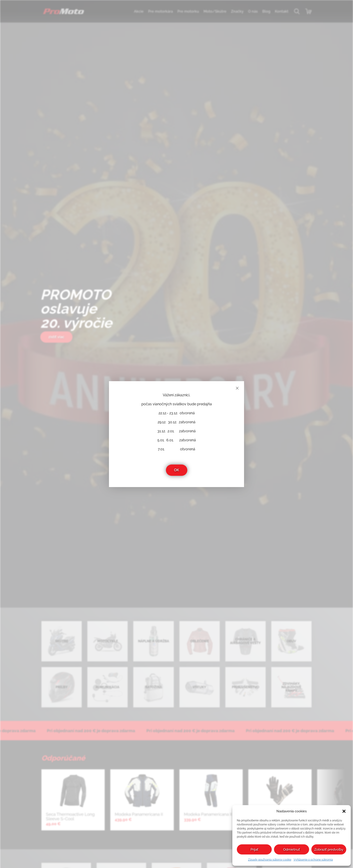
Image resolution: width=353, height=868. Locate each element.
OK (177, 470)
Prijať (254, 850)
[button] (344, 811)
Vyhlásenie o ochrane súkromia (313, 860)
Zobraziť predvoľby (329, 850)
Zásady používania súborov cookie (270, 860)
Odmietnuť (292, 850)
